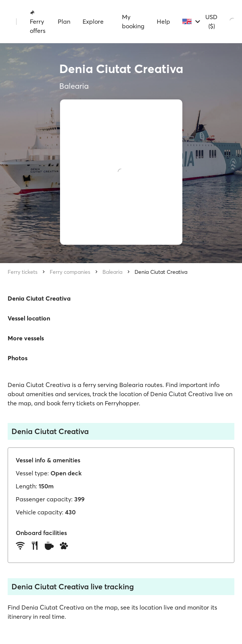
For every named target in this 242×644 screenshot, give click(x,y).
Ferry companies (70, 272)
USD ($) (211, 21)
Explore (93, 21)
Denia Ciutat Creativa (161, 272)
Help (163, 21)
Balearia (112, 272)
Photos (18, 358)
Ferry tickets (23, 272)
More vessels (26, 338)
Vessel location (29, 318)
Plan (64, 21)
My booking (133, 21)
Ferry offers (38, 22)
